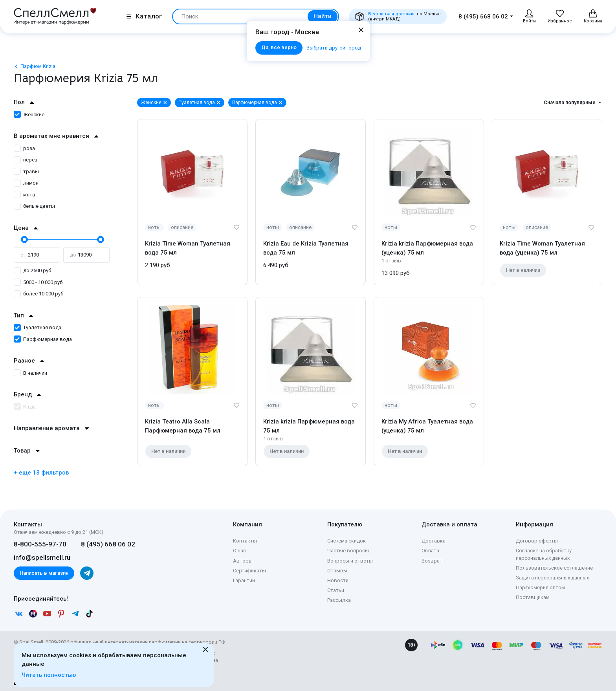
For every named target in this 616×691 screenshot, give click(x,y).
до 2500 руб (32, 270)
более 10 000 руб (38, 294)
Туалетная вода (38, 327)
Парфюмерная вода (43, 339)
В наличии (30, 373)
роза (24, 148)
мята (24, 195)
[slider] (24, 239)
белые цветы (34, 206)
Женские (29, 115)
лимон (26, 183)
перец (26, 160)
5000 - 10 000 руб (38, 282)
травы (26, 171)
